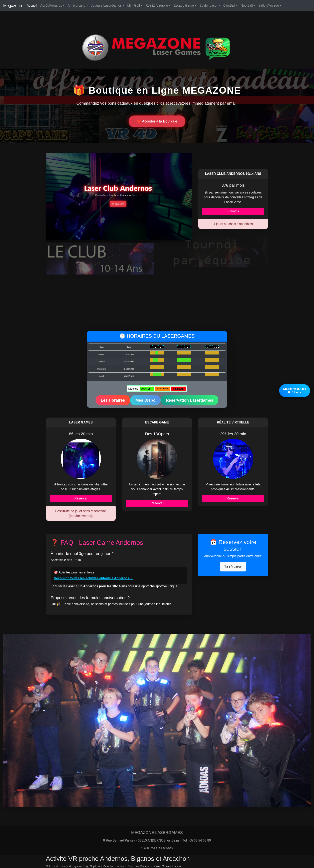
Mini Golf (134, 6)
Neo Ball (247, 6)
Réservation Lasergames (190, 400)
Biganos (77, 866)
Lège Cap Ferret (93, 866)
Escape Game (184, 6)
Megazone (13, 6)
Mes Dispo (145, 400)
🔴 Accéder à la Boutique (157, 121)
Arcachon (109, 866)
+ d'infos (233, 211)
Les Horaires (113, 400)
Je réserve (233, 567)
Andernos (133, 866)
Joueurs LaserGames (106, 6)
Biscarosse (147, 866)
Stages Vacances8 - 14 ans (295, 390)
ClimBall (229, 6)
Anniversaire (77, 6)
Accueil (32, 6)
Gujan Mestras (163, 866)
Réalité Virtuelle (157, 6)
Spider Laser (209, 6)
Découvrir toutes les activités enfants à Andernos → (94, 578)
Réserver (81, 498)
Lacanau (177, 866)
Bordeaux (121, 866)
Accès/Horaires (51, 6)
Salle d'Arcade (269, 6)
